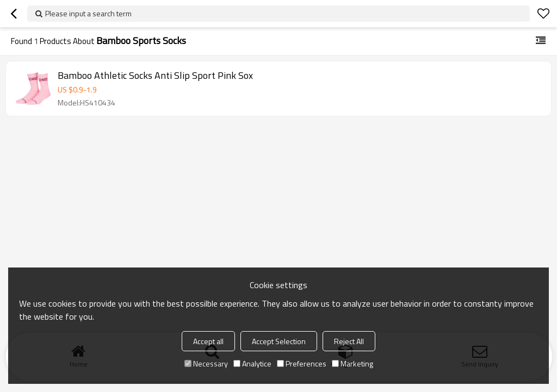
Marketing (352, 363)
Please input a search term (88, 13)
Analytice (252, 363)
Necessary (206, 363)
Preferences (302, 363)
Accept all (208, 341)
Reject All (349, 341)
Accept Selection (279, 341)
